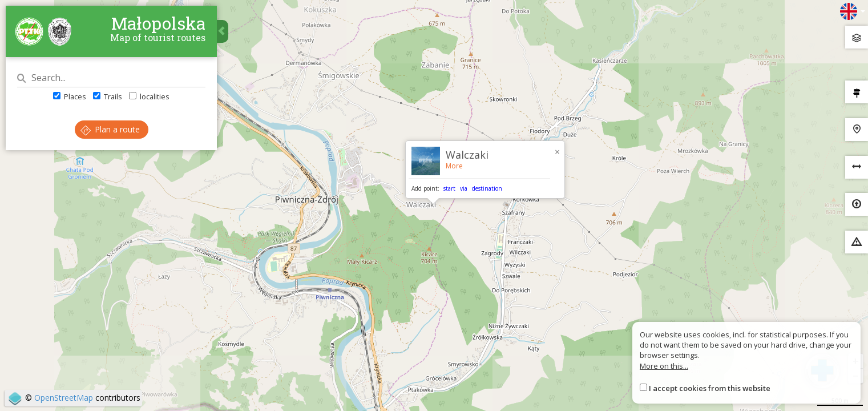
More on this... (664, 366)
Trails (108, 96)
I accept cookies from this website (710, 388)
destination (487, 188)
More (454, 166)
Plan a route (110, 129)
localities (149, 96)
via (464, 188)
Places (70, 96)
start (449, 188)
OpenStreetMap (64, 398)
